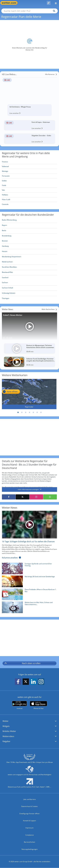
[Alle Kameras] (51, 74)
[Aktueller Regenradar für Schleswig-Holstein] (9, 294)
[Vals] (29, 190)
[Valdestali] (29, 167)
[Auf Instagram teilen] (36, 497)
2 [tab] (22, 413)
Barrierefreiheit (29, 842)
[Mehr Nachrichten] (49, 309)
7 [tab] (41, 413)
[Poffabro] (29, 195)
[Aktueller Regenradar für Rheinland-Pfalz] (7, 273)
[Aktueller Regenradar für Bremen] (5, 241)
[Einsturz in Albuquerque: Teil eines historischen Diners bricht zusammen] (29, 349)
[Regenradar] (29, 394)
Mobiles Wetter (9, 731)
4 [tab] (30, 413)
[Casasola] (29, 204)
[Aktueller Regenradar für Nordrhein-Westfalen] (9, 268)
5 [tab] (33, 413)
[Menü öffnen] (55, 3)
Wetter (5, 721)
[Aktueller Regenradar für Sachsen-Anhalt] (7, 288)
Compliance (30, 835)
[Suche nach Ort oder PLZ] (29, 11)
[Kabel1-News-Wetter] (29, 326)
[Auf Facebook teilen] (9, 497)
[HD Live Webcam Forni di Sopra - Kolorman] (29, 125)
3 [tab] (26, 413)
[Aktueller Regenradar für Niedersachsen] (7, 262)
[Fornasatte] (29, 176)
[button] (29, 721)
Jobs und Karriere (30, 799)
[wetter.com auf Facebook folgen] (18, 682)
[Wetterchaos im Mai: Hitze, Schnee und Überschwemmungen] (29, 608)
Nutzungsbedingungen (30, 849)
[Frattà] (29, 185)
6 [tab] (37, 413)
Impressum (29, 828)
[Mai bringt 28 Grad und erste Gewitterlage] (29, 582)
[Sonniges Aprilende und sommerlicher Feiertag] (29, 569)
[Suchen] (53, 11)
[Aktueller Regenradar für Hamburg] (5, 247)
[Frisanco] (29, 162)
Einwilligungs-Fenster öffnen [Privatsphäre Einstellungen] (29, 814)
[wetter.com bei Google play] (19, 705)
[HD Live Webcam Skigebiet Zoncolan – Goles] (29, 139)
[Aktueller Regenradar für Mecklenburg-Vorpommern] (12, 257)
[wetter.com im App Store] (38, 705)
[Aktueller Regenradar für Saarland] (5, 278)
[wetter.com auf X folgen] (26, 682)
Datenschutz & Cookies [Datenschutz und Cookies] (29, 806)
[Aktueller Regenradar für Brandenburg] (7, 236)
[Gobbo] (29, 181)
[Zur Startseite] (10, 3)
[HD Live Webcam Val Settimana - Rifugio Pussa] (29, 94)
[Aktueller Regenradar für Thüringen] (6, 299)
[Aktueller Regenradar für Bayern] (4, 226)
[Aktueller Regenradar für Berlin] (4, 231)
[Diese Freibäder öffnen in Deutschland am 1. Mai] (29, 595)
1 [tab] (18, 413)
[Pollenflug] (49, 3)
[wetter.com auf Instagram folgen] (41, 682)
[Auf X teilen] (22, 497)
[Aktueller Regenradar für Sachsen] (5, 283)
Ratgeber (6, 741)
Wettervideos (8, 736)
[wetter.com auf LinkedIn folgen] (33, 682)
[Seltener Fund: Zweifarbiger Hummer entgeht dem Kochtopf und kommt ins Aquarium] (29, 362)
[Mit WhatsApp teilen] (50, 497)
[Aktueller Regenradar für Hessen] (5, 252)
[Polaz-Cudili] (29, 200)
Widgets (6, 726)
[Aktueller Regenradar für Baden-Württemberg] (9, 220)
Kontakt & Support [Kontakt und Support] (29, 821)
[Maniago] (29, 171)
